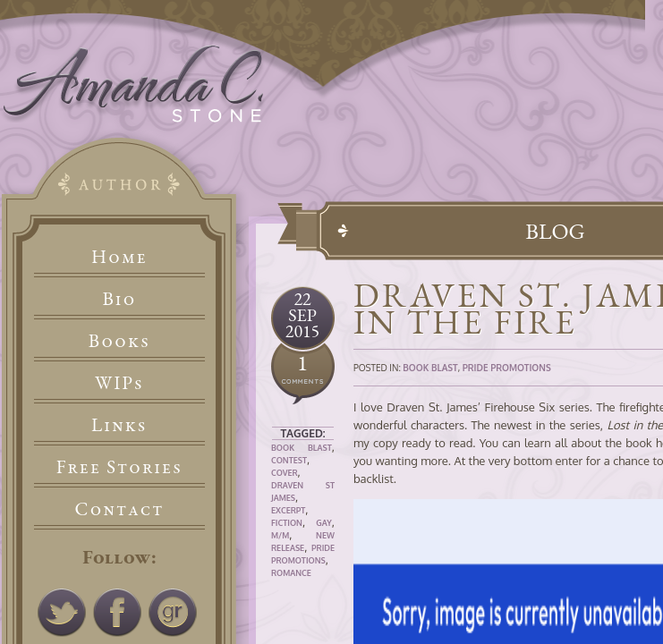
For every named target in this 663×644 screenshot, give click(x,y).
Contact (120, 508)
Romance (291, 573)
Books (119, 340)
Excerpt (288, 510)
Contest (289, 460)
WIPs (119, 382)
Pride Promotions (507, 368)
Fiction (287, 523)
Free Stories (120, 466)
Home (119, 256)
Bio (120, 298)
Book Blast (302, 448)
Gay (324, 523)
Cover (285, 473)
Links (119, 424)
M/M (280, 535)
